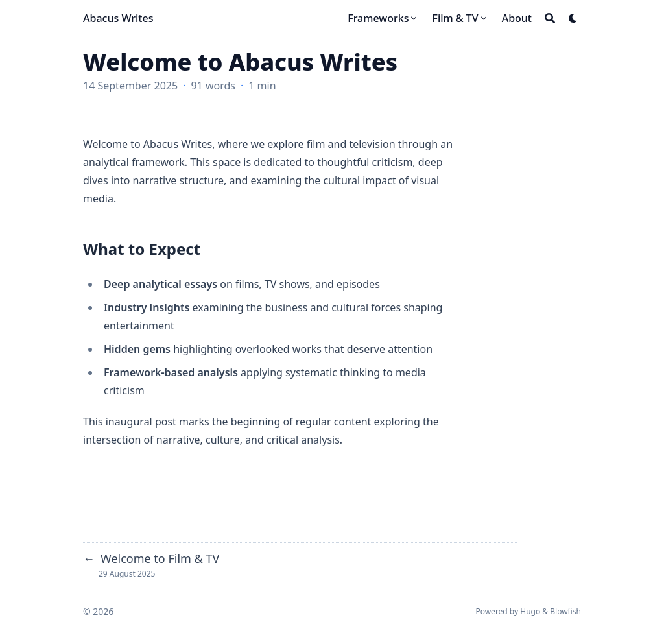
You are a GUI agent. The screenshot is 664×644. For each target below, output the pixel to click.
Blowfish (565, 611)
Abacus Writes (118, 18)
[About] (517, 18)
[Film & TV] (460, 18)
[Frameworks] (383, 18)
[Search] (550, 18)
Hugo (530, 611)
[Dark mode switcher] (573, 18)
